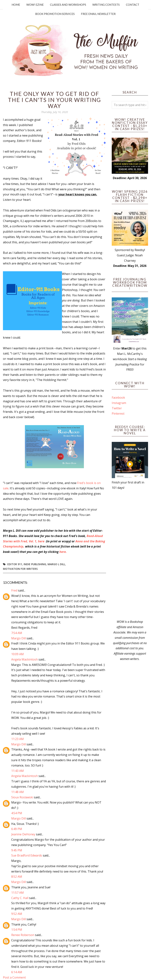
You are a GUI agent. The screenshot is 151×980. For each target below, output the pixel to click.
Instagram (119, 403)
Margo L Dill (56, 564)
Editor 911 (15, 564)
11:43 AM (18, 771)
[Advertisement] (130, 555)
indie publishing (35, 564)
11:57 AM (18, 893)
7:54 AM (17, 633)
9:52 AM (17, 914)
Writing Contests (106, 5)
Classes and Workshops (68, 5)
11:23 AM (18, 739)
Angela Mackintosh (25, 659)
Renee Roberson (23, 935)
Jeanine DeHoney (23, 834)
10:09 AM (18, 654)
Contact (133, 5)
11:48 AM (18, 792)
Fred (14, 590)
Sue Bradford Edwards (27, 855)
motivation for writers (20, 569)
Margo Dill (19, 638)
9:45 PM (17, 850)
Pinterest (118, 414)
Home (16, 5)
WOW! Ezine (35, 5)
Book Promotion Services (55, 14)
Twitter (117, 408)
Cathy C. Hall (20, 898)
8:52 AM (17, 877)
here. (63, 552)
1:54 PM (17, 930)
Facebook (118, 398)
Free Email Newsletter (98, 14)
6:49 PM (17, 829)
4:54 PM (17, 813)
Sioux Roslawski (22, 797)
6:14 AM (17, 972)
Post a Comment (14, 977)
